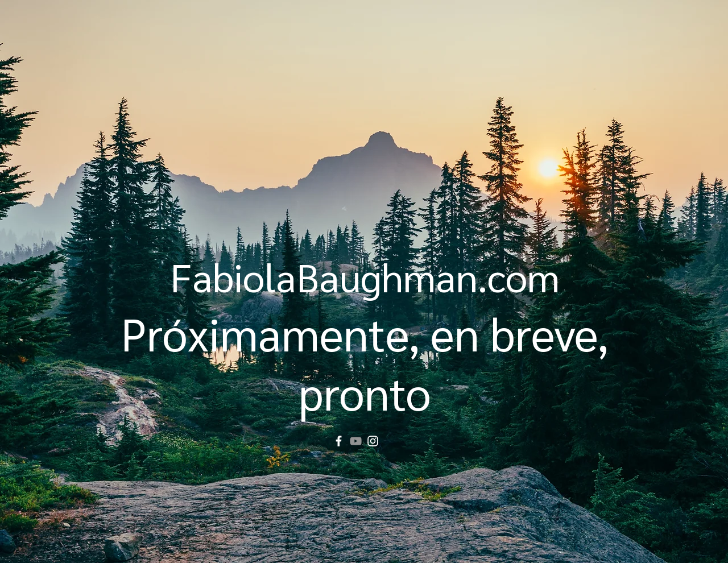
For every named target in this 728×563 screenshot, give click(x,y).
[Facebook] (339, 441)
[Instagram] (373, 441)
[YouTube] (356, 441)
